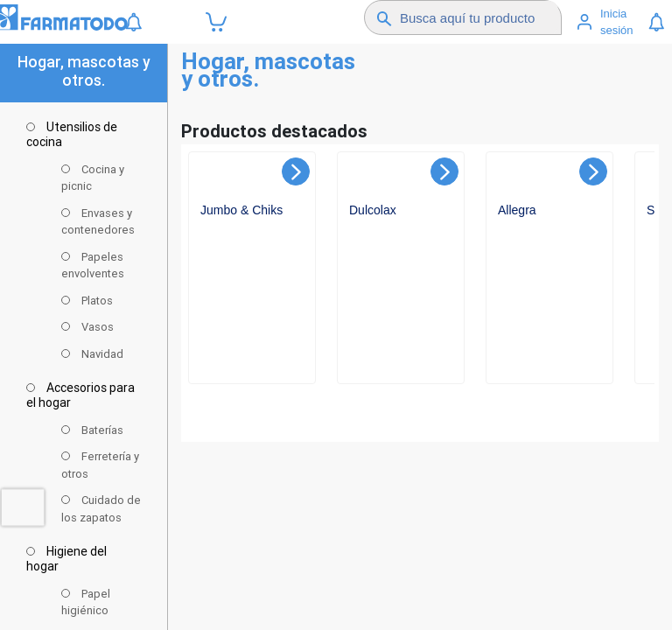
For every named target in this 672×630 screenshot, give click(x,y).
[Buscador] (479, 17)
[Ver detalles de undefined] (254, 280)
